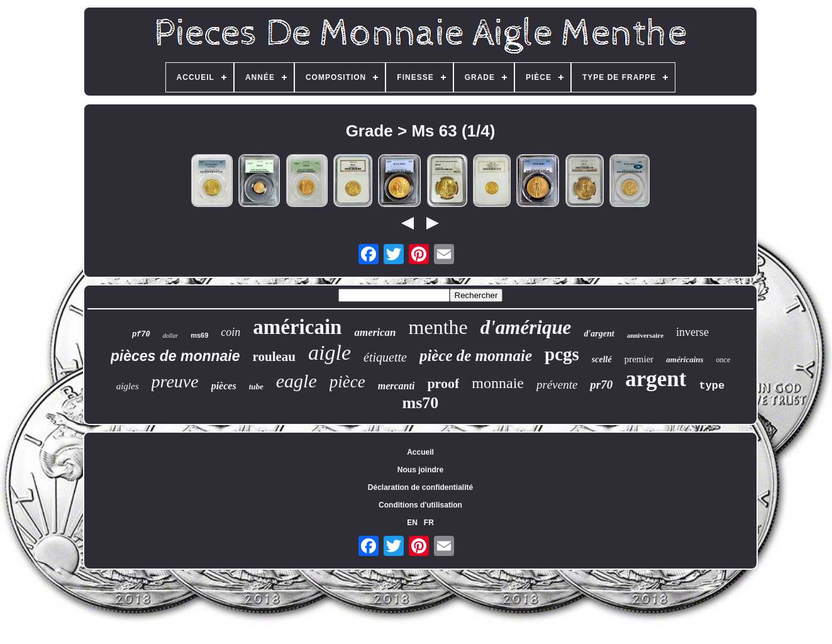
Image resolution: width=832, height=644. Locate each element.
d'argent (599, 334)
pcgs (562, 354)
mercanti (397, 386)
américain (297, 327)
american (375, 332)
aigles (128, 386)
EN (412, 523)
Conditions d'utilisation (420, 505)
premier (639, 359)
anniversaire (645, 335)
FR (429, 523)
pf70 (141, 335)
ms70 (421, 403)
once (724, 360)
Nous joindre (420, 470)
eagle (297, 381)
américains (685, 359)
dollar (170, 336)
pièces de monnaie (175, 356)
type (712, 386)
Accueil (420, 452)
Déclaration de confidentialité (420, 487)
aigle (330, 353)
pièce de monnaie (476, 356)
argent (656, 379)
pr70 (601, 385)
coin (230, 332)
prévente (557, 385)
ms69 (199, 335)
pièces (224, 386)
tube (256, 386)
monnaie (498, 383)
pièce (347, 382)
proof (443, 383)
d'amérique (526, 327)
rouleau (274, 357)
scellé (602, 359)
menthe (438, 327)
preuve (175, 381)
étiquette (385, 357)
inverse (692, 332)
